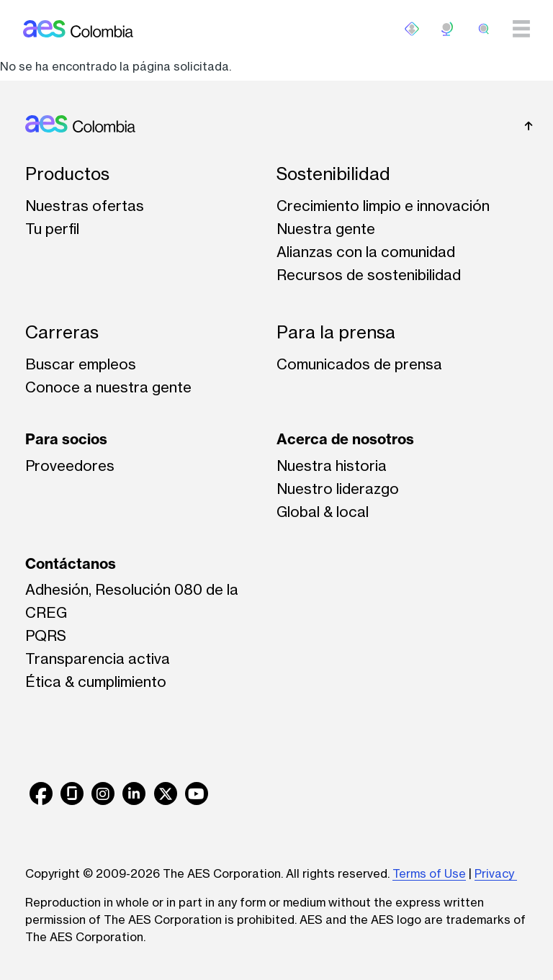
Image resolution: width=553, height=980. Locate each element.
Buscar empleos (81, 364)
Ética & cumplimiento (96, 682)
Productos (67, 174)
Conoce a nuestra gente (108, 387)
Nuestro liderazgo (338, 489)
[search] (484, 29)
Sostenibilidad (333, 174)
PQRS (46, 635)
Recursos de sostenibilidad (369, 275)
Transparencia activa (98, 658)
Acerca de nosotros (345, 439)
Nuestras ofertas (85, 206)
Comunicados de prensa (359, 364)
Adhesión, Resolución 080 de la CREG (132, 601)
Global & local (323, 512)
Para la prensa (336, 332)
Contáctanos (71, 563)
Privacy (496, 873)
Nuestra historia (332, 466)
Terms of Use (429, 873)
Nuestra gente (326, 229)
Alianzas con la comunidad (366, 252)
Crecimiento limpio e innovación (383, 206)
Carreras (62, 332)
